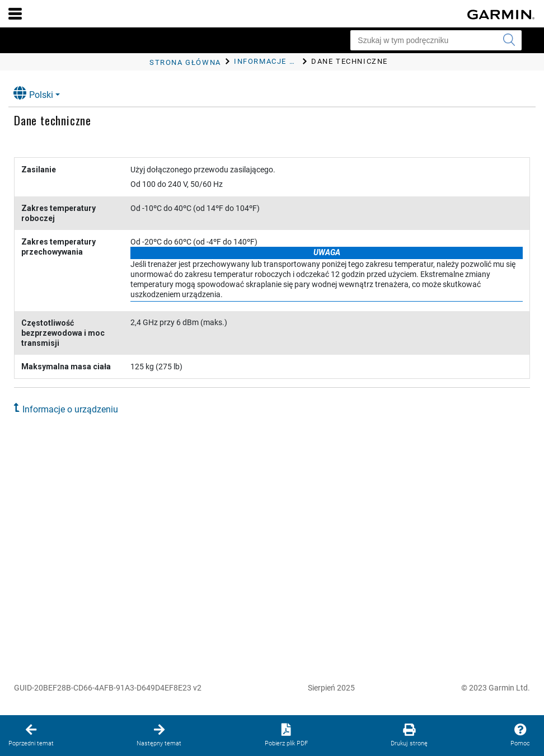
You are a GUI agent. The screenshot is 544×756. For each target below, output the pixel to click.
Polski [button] (33, 93)
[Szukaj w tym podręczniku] (436, 40)
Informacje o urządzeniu (70, 409)
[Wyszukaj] (509, 40)
